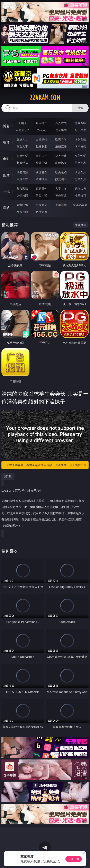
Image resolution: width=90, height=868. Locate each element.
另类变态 (80, 163)
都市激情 (22, 188)
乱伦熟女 (61, 163)
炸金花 (42, 130)
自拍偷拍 (42, 139)
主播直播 (61, 146)
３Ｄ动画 (80, 139)
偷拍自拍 (42, 156)
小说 (6, 191)
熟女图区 (61, 179)
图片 (6, 175)
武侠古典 (80, 188)
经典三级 (42, 163)
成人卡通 (61, 156)
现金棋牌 (61, 130)
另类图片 (80, 179)
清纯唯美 (42, 179)
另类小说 (42, 195)
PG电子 (22, 123)
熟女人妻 (22, 146)
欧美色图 (61, 172)
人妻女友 (61, 188)
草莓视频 (61, 205)
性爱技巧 (80, 195)
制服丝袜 (22, 163)
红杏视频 (22, 212)
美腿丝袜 (22, 179)
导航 (6, 208)
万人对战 (61, 123)
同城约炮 (22, 205)
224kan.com (45, 97)
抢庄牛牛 (80, 130)
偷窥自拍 (22, 172)
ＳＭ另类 (80, 146)
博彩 (6, 126)
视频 (6, 142)
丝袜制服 (42, 146)
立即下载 (74, 859)
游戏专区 (80, 123)
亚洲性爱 (22, 156)
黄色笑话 (61, 195)
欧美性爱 (80, 156)
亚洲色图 (42, 172)
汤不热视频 (80, 205)
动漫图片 (80, 172)
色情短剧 (42, 212)
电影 (6, 159)
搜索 (80, 108)
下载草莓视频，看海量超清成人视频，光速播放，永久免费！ (46, 465)
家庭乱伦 (42, 188)
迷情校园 (22, 195)
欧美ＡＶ (61, 139)
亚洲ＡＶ (22, 139)
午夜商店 (42, 205)
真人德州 (42, 123)
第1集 (8, 476)
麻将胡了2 (22, 130)
